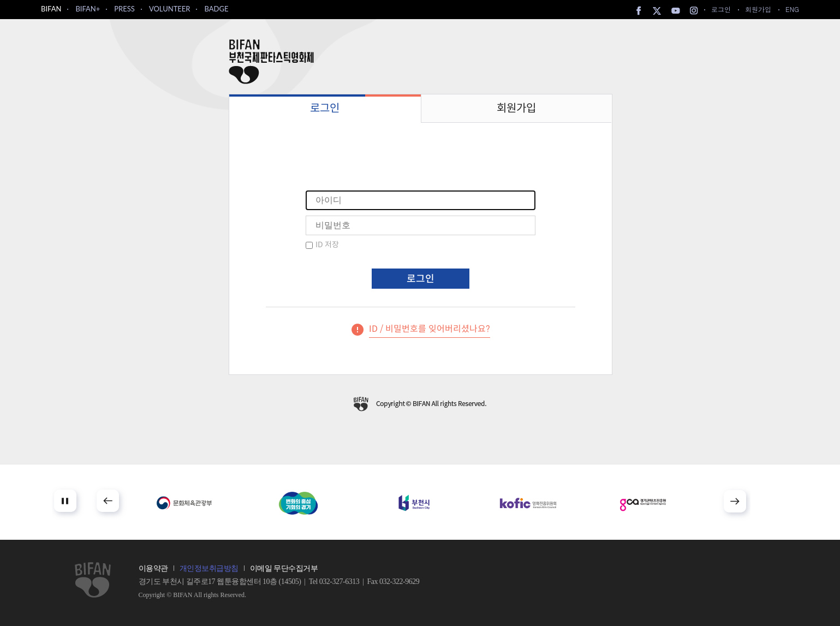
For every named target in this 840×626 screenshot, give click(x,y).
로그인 (721, 9)
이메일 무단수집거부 (284, 568)
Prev (108, 501)
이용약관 (153, 568)
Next (735, 501)
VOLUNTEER (170, 9)
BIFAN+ (88, 9)
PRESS (124, 9)
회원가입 (758, 9)
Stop (65, 501)
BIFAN (51, 9)
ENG (792, 9)
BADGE (216, 9)
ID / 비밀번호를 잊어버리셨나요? (430, 329)
